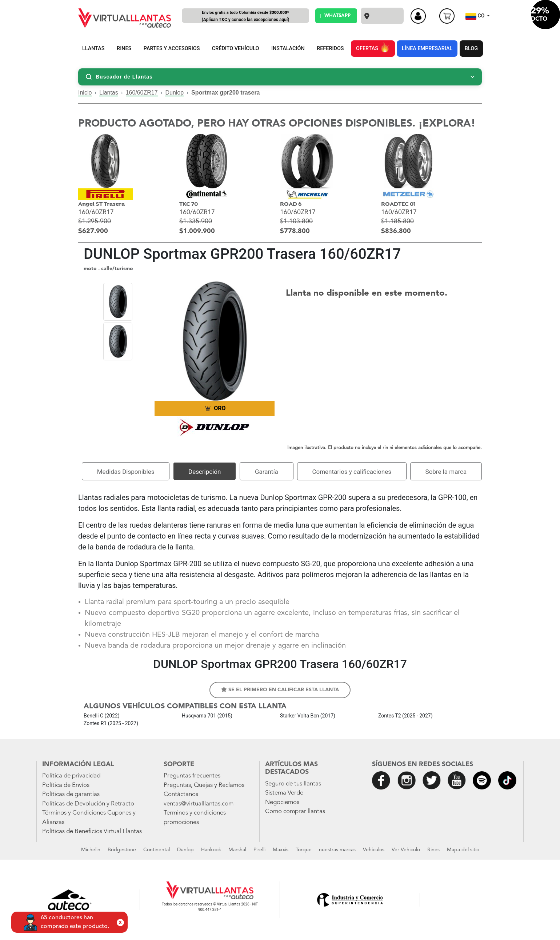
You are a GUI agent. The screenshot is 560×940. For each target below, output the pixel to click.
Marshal (237, 850)
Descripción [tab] (205, 472)
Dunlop (174, 93)
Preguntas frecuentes (192, 776)
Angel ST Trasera (101, 204)
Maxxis (281, 850)
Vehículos (374, 850)
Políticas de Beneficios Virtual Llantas (92, 831)
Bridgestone (122, 850)
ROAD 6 (291, 204)
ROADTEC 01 (398, 204)
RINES (124, 49)
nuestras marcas (337, 850)
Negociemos (282, 802)
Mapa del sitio (463, 850)
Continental (157, 850)
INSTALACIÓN (288, 49)
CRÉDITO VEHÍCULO (236, 49)
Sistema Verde (284, 793)
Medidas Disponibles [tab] (126, 472)
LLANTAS (93, 49)
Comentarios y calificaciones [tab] (352, 472)
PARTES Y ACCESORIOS (172, 49)
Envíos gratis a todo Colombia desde (245, 17)
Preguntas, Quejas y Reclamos (204, 785)
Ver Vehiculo (406, 850)
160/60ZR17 (142, 93)
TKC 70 (189, 204)
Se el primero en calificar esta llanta (280, 690)
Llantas (109, 93)
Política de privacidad (71, 776)
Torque (304, 850)
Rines (433, 850)
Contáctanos (181, 794)
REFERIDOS (330, 49)
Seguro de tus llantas (293, 784)
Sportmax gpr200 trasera (226, 93)
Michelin (91, 850)
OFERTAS (373, 47)
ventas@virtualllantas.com (199, 804)
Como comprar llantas (295, 811)
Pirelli (259, 850)
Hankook (211, 850)
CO (476, 16)
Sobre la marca (446, 472)
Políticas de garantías (71, 794)
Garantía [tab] (267, 472)
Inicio (85, 93)
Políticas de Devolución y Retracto (88, 804)
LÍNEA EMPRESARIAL (427, 49)
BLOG (471, 49)
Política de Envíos (66, 785)
